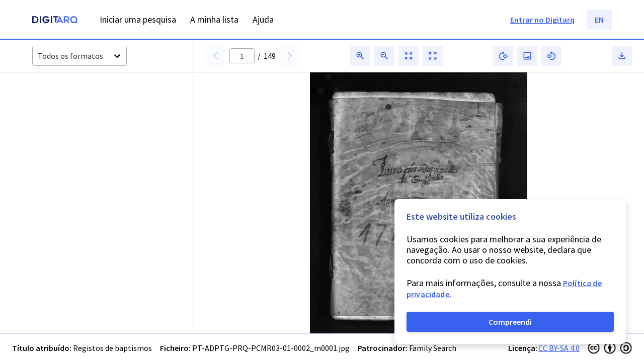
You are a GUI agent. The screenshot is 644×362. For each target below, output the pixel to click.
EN (599, 20)
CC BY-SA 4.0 (559, 348)
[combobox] (38, 56)
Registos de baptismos (112, 348)
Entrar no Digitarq (542, 20)
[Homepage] (55, 21)
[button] (64, 117)
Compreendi (510, 322)
